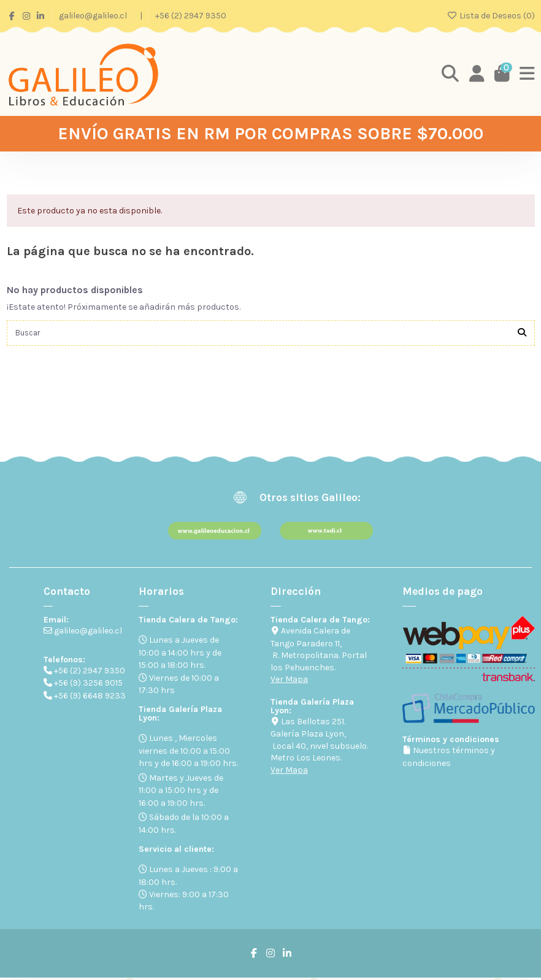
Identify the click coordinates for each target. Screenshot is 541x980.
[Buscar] (522, 334)
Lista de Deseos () (491, 16)
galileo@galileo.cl (94, 16)
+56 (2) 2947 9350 (191, 16)
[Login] (475, 74)
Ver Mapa (289, 681)
